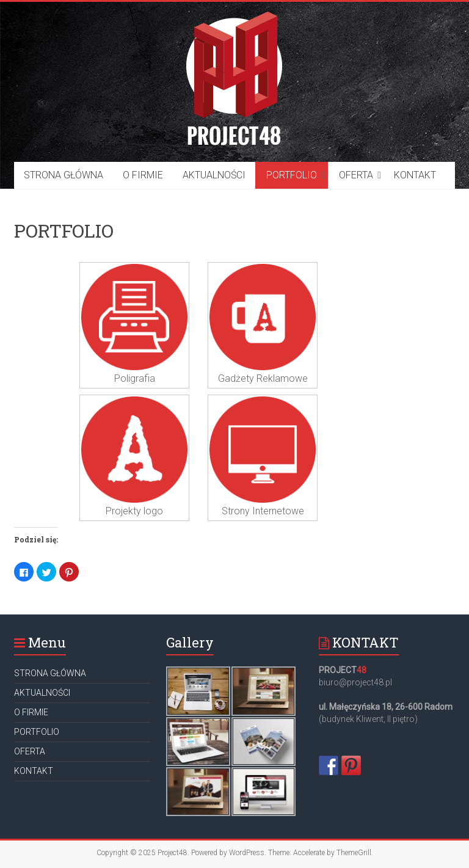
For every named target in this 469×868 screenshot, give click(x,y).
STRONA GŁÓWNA (64, 175)
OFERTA (356, 175)
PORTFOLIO (292, 175)
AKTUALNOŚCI (214, 175)
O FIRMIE (143, 175)
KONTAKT (415, 175)
